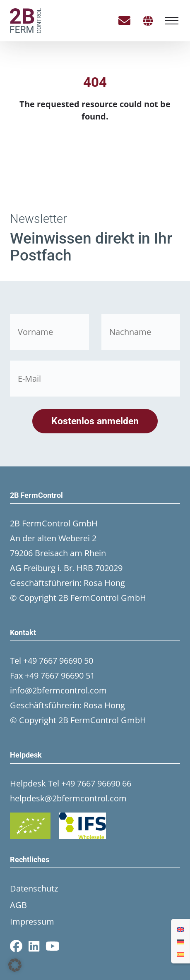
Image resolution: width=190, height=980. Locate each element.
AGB (18, 905)
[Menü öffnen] (172, 21)
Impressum (32, 921)
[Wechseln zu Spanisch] (180, 954)
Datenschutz (34, 888)
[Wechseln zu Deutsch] (180, 941)
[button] (15, 965)
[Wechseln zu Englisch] (180, 929)
